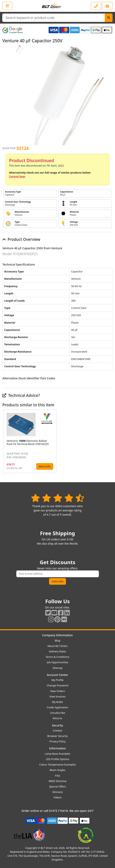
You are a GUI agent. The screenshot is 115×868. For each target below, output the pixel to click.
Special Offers (58, 786)
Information (57, 748)
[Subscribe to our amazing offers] (58, 574)
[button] (109, 441)
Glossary (57, 792)
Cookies (57, 730)
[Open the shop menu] (7, 6)
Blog (57, 640)
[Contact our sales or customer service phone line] (96, 6)
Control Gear (17, 176)
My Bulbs (58, 702)
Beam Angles (58, 770)
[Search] (109, 18)
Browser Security (58, 736)
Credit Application (58, 707)
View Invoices (58, 696)
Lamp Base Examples (58, 754)
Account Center (57, 675)
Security (57, 725)
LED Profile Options (57, 759)
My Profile (57, 680)
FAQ (57, 776)
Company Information (57, 635)
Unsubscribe (57, 713)
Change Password (57, 685)
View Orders (58, 691)
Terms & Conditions (57, 657)
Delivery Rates (57, 651)
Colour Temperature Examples (57, 765)
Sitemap (57, 668)
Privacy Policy (58, 741)
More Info (45, 466)
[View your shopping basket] (107, 6)
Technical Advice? (21, 395)
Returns (57, 718)
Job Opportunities (57, 662)
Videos (57, 797)
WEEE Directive (57, 781)
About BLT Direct (58, 646)
